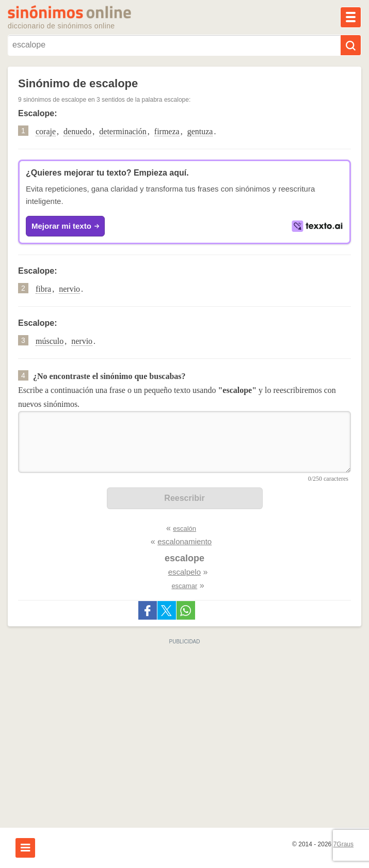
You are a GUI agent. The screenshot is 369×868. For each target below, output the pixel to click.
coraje (46, 131)
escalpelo (185, 572)
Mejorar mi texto (65, 226)
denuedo (77, 131)
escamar (184, 586)
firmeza (167, 131)
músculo (50, 341)
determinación (123, 131)
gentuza (200, 131)
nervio (69, 289)
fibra (43, 289)
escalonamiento (185, 541)
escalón (185, 528)
